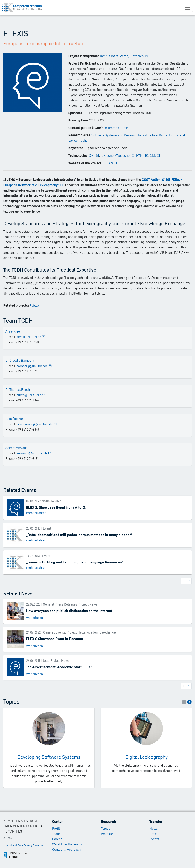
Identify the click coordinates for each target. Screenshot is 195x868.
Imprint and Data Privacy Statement (24, 845)
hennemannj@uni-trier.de (37, 424)
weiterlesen (35, 618)
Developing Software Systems (49, 757)
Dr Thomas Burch (116, 128)
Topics (105, 828)
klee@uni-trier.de (31, 337)
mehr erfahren (36, 513)
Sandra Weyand (17, 448)
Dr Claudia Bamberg (20, 360)
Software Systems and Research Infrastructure (125, 135)
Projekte (107, 834)
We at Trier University (67, 844)
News (154, 828)
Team (56, 834)
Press (153, 834)
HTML (142, 156)
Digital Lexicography (147, 757)
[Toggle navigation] (188, 8)
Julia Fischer (14, 419)
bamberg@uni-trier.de (34, 366)
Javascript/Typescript (118, 156)
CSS (155, 156)
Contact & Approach (66, 850)
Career (57, 839)
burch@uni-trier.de (32, 395)
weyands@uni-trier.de (34, 453)
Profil (56, 828)
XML (94, 156)
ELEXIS (110, 163)
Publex (34, 305)
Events (154, 839)
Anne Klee (13, 331)
